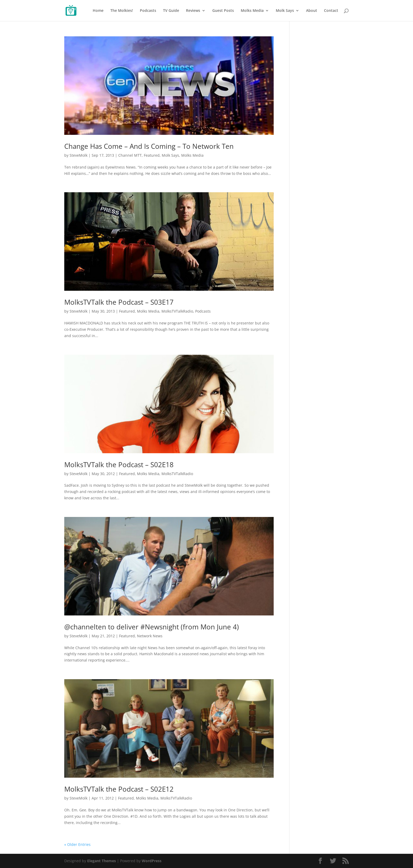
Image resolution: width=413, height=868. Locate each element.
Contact (331, 11)
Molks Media (252, 11)
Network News (150, 636)
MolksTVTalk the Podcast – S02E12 (119, 789)
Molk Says (285, 11)
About (312, 11)
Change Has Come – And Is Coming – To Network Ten (149, 146)
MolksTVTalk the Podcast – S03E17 (119, 302)
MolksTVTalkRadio (177, 311)
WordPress (152, 861)
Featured (152, 155)
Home (98, 11)
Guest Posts (223, 11)
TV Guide (171, 11)
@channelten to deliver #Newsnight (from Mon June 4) (152, 627)
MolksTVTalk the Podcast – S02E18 (119, 465)
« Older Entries (77, 844)
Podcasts (148, 11)
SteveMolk (78, 155)
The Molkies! (122, 11)
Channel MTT (130, 155)
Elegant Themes (102, 861)
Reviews (193, 11)
